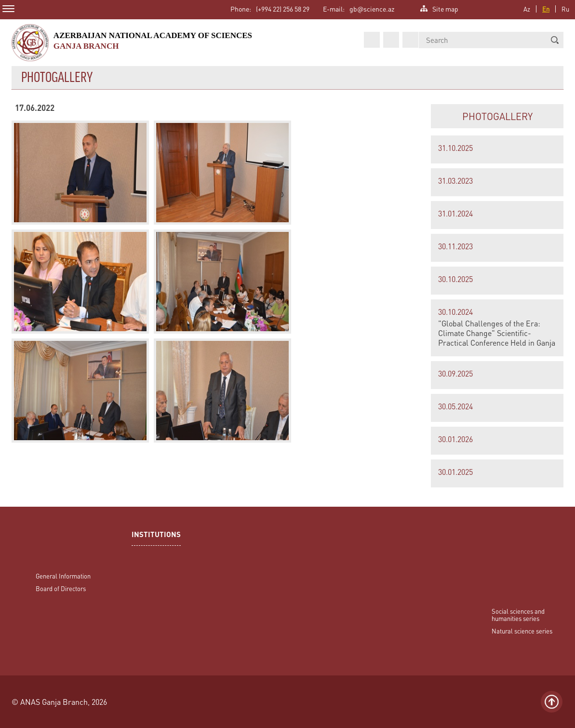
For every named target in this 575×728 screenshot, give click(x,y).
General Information (63, 576)
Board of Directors (61, 588)
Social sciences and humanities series (518, 615)
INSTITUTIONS (156, 535)
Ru (565, 9)
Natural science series (522, 631)
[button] (555, 40)
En (546, 9)
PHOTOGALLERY (497, 116)
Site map (445, 8)
